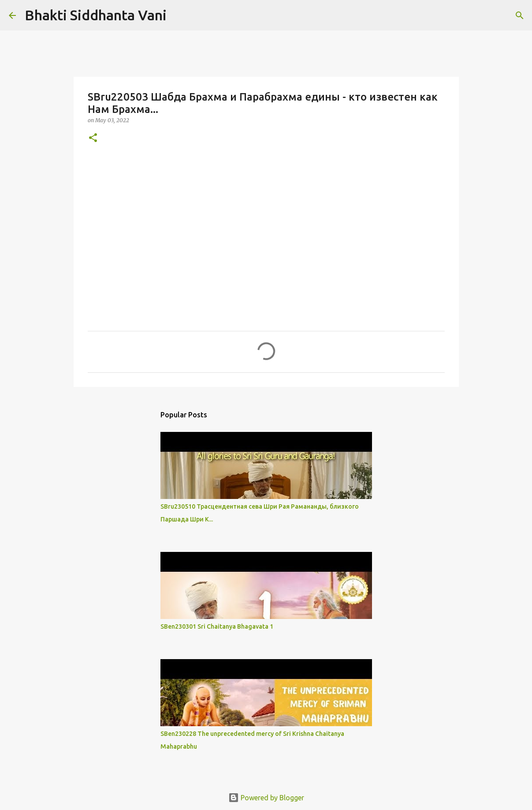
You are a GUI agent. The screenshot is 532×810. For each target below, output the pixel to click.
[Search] (179, 15)
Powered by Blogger (266, 798)
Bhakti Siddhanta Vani (96, 15)
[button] (93, 138)
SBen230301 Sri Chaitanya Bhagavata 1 (217, 626)
